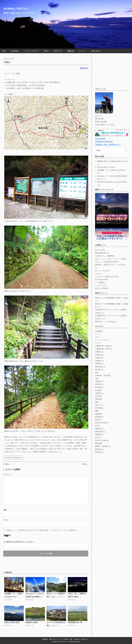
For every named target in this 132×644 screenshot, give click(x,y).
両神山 (84, 464)
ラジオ (98, 343)
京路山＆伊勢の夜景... (13, 622)
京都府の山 (99, 352)
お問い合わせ (96, 51)
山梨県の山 (99, 393)
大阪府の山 (99, 381)
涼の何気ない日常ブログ (16, 9)
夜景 (97, 372)
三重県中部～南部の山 (103, 346)
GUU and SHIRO (101, 279)
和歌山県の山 (100, 367)
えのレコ (98, 274)
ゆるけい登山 (100, 250)
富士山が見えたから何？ (107, 167)
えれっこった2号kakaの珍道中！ (107, 262)
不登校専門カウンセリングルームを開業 (110, 310)
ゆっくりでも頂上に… (103, 271)
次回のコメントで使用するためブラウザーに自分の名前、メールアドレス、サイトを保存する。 (42, 530)
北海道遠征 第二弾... (75, 622)
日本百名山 (99, 408)
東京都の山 (18, 458)
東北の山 (98, 420)
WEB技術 (99, 331)
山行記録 (14, 51)
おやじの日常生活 (102, 288)
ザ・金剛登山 (100, 282)
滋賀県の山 (99, 429)
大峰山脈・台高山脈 (103, 375)
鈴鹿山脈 (98, 443)
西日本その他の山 (102, 440)
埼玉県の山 (99, 370)
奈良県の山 (99, 384)
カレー (98, 337)
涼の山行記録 (100, 139)
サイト (6, 520)
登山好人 (98, 319)
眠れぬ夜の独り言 (102, 253)
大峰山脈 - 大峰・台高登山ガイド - (108, 145)
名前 (5, 510)
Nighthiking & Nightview (104, 141)
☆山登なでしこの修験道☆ (105, 256)
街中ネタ (98, 437)
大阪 (97, 378)
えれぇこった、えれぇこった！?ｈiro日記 (111, 259)
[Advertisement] (30, 563)
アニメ (98, 334)
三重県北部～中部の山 (103, 349)
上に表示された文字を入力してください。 (19, 542)
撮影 (97, 402)
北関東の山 (99, 364)
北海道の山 (99, 358)
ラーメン (82, 51)
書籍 (97, 411)
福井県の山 (99, 434)
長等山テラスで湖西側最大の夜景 (108, 298)
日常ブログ (58, 51)
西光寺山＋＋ (100, 321)
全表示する (84, 68)
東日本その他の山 (102, 423)
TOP (4, 51)
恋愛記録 (71, 51)
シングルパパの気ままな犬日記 (107, 276)
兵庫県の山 (99, 355)
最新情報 (98, 414)
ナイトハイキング (32, 51)
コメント (7, 475)
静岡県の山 (99, 452)
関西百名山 (99, 449)
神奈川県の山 (100, 432)
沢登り (46, 51)
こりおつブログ (101, 285)
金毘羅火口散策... (32, 622)
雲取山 (7, 464)
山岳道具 (98, 390)
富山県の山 (99, 387)
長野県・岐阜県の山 (103, 446)
